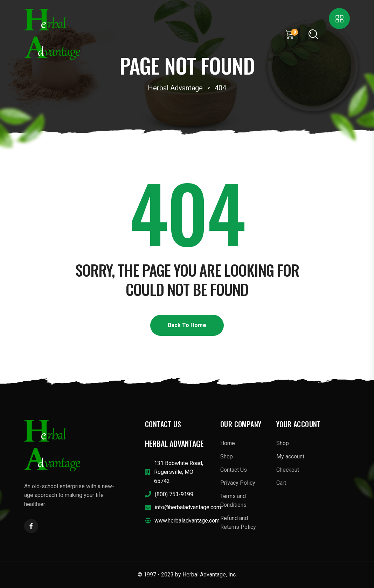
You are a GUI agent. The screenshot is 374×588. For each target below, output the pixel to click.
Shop (227, 456)
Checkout (288, 470)
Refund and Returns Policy (238, 523)
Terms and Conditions (233, 501)
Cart (281, 483)
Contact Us (234, 470)
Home (228, 443)
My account (290, 456)
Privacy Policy (238, 483)
